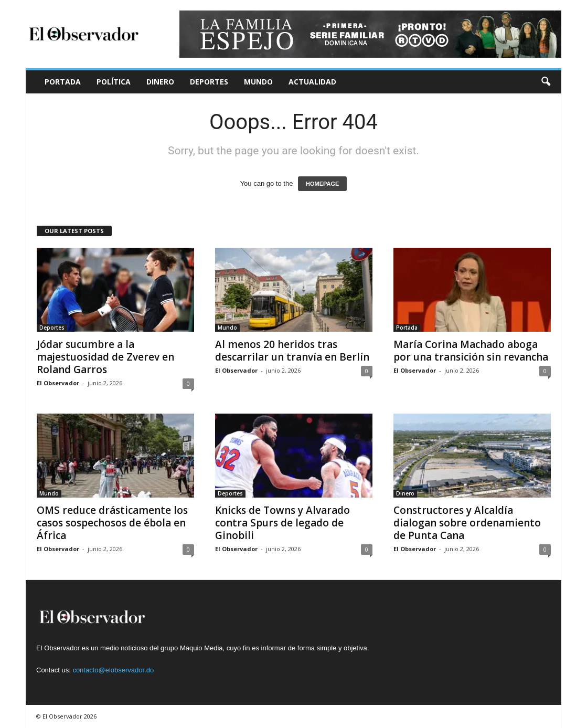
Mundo (258, 82)
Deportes (209, 82)
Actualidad (312, 82)
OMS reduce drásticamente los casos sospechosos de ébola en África (112, 523)
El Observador (58, 383)
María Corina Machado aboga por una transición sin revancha (471, 351)
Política (114, 82)
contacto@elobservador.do (113, 670)
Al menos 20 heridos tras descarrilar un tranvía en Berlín (292, 351)
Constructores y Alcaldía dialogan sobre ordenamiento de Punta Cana (467, 523)
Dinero (160, 82)
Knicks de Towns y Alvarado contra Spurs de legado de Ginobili (282, 523)
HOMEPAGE (322, 184)
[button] (546, 82)
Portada (63, 82)
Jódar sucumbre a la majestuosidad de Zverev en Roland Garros (105, 357)
